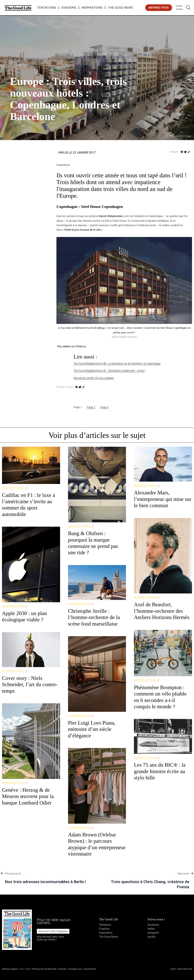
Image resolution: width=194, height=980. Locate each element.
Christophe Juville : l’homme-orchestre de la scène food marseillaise (94, 617)
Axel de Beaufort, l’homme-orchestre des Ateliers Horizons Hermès (162, 611)
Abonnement (90, 969)
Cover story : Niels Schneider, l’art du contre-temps (30, 684)
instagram (153, 933)
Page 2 (91, 407)
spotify (152, 937)
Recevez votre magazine (53, 931)
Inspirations (92, 8)
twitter (151, 929)
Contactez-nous (75, 969)
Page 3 (104, 407)
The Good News (120, 8)
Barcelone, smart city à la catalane (94, 378)
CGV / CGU (25, 969)
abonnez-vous (159, 8)
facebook (153, 925)
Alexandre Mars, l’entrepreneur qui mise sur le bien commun (163, 499)
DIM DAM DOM (185, 969)
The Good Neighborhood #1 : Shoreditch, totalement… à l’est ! (109, 371)
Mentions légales (10, 969)
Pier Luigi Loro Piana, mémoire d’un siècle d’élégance (92, 729)
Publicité (62, 969)
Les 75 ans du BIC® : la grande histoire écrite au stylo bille (160, 771)
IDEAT (173, 969)
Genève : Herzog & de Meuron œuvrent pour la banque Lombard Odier (28, 796)
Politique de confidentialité (44, 969)
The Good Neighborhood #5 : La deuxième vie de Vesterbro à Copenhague (117, 364)
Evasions (69, 8)
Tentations (47, 8)
